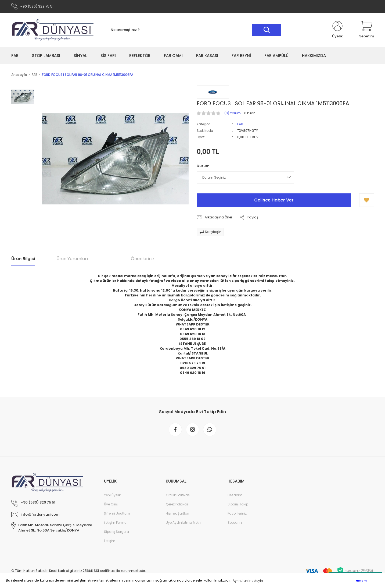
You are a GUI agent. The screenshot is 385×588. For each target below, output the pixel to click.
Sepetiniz (235, 523)
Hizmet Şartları (177, 514)
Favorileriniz (237, 514)
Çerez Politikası (178, 505)
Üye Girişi (111, 505)
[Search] (193, 30)
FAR (240, 124)
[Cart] (367, 30)
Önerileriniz (143, 259)
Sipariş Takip (238, 505)
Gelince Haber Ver (274, 200)
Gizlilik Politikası (178, 496)
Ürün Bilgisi (23, 259)
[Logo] (53, 30)
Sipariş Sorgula (116, 532)
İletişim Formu (115, 523)
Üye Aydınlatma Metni (184, 523)
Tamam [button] (360, 581)
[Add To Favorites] (367, 200)
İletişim (110, 541)
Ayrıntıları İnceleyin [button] (248, 581)
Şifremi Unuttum (117, 514)
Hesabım (235, 496)
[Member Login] (337, 30)
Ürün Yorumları (72, 259)
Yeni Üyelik (112, 496)
